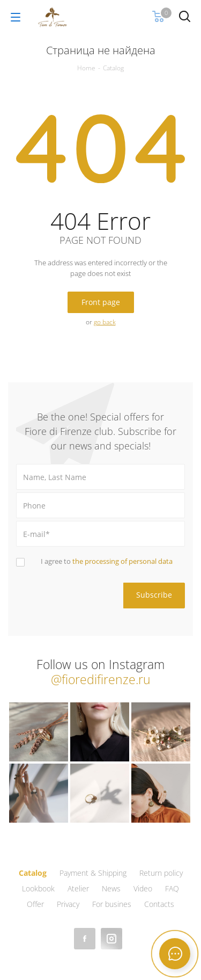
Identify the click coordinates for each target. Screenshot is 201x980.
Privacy (68, 904)
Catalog (33, 873)
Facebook (85, 939)
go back (105, 322)
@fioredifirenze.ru (101, 680)
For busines (112, 904)
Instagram (111, 939)
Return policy (161, 873)
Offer (35, 904)
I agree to (107, 561)
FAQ (172, 888)
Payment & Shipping (93, 873)
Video (143, 888)
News (111, 888)
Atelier (78, 888)
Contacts (159, 904)
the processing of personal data (122, 561)
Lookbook (38, 888)
